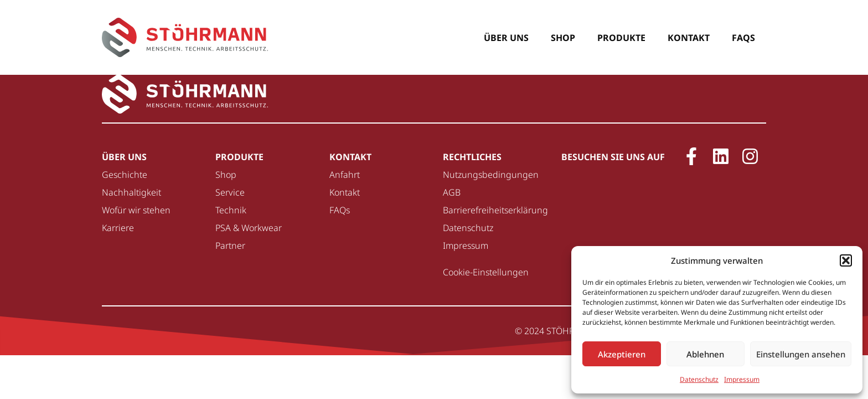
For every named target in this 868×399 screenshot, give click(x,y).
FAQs (743, 38)
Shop (563, 38)
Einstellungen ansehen (801, 354)
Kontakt (689, 38)
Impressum (742, 379)
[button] (846, 260)
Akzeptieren (622, 354)
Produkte (621, 38)
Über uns (506, 38)
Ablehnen (705, 354)
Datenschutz (699, 379)
